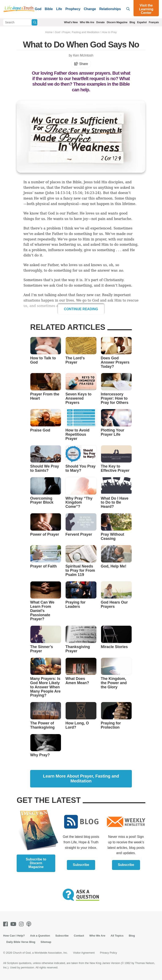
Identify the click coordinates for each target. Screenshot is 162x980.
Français (154, 22)
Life (59, 9)
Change (90, 9)
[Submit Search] (34, 22)
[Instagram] (22, 924)
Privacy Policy (109, 953)
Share (81, 64)
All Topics (117, 936)
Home (49, 32)
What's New (71, 22)
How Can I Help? (14, 936)
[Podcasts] (30, 924)
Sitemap (46, 942)
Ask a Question (40, 936)
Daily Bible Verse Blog (21, 942)
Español (142, 22)
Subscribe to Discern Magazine (36, 863)
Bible (49, 9)
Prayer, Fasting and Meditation (81, 32)
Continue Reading (81, 309)
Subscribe (81, 865)
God (38, 9)
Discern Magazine (117, 22)
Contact (79, 936)
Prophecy (73, 9)
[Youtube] (14, 924)
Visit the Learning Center (146, 9)
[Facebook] (6, 924)
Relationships (110, 9)
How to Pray (109, 32)
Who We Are (87, 22)
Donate (100, 22)
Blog (132, 22)
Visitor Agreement (84, 953)
